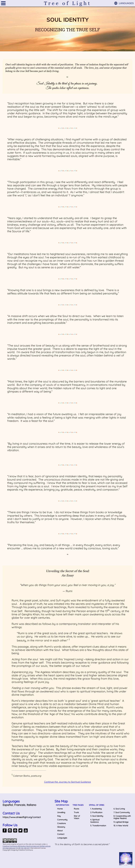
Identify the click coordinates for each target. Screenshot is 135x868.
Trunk (76, 812)
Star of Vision (77, 817)
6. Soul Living (119, 809)
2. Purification (96, 812)
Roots (76, 809)
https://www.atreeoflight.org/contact (22, 817)
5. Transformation (98, 826)
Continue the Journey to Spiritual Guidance (67, 782)
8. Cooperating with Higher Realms (122, 817)
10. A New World (121, 826)
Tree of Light (68, 3)
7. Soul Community (122, 812)
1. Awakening (96, 809)
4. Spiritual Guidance (95, 821)
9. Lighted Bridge (121, 822)
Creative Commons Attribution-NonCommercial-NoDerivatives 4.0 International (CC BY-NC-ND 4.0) (27, 847)
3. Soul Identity (97, 816)
